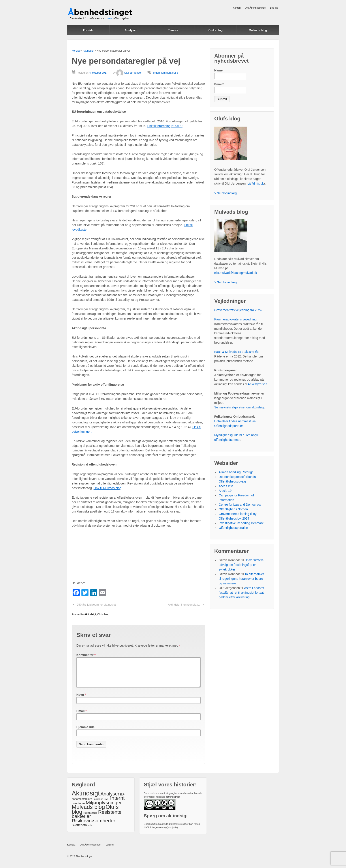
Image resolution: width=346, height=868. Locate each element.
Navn (80, 700)
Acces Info (226, 486)
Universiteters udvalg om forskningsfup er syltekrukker (241, 565)
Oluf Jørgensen (129, 73)
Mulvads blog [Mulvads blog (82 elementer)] (88, 812)
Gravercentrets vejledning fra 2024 (238, 310)
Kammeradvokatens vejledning (235, 319)
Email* (230, 88)
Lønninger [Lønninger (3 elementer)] (78, 809)
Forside (88, 30)
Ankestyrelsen (258, 384)
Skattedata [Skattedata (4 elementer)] (79, 830)
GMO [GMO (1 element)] (106, 804)
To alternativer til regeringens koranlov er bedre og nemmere (241, 579)
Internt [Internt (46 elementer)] (117, 803)
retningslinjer (173, 802)
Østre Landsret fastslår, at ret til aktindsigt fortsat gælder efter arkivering (241, 593)
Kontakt (237, 8)
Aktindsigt (88, 51)
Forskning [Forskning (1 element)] (98, 804)
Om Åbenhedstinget (256, 8)
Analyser (131, 30)
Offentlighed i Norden (233, 509)
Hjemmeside (85, 732)
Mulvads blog (258, 30)
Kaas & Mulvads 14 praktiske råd (237, 352)
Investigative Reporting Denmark (241, 523)
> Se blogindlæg (226, 193)
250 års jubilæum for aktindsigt (96, 605)
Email (80, 716)
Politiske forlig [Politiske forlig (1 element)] (90, 818)
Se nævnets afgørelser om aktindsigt (239, 407)
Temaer (173, 30)
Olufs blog (215, 30)
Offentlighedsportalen (233, 528)
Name (230, 74)
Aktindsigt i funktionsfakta (184, 605)
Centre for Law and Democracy (240, 505)
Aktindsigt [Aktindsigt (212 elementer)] (86, 798)
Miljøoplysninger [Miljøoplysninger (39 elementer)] (104, 808)
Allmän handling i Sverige (236, 472)
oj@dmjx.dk (256, 183)
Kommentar (86, 655)
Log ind (274, 8)
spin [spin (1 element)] (90, 831)
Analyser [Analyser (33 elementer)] (110, 799)
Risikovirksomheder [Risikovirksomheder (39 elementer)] (93, 826)
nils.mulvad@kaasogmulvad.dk (236, 273)
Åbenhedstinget (84, 862)
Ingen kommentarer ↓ (166, 73)
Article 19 (225, 491)
